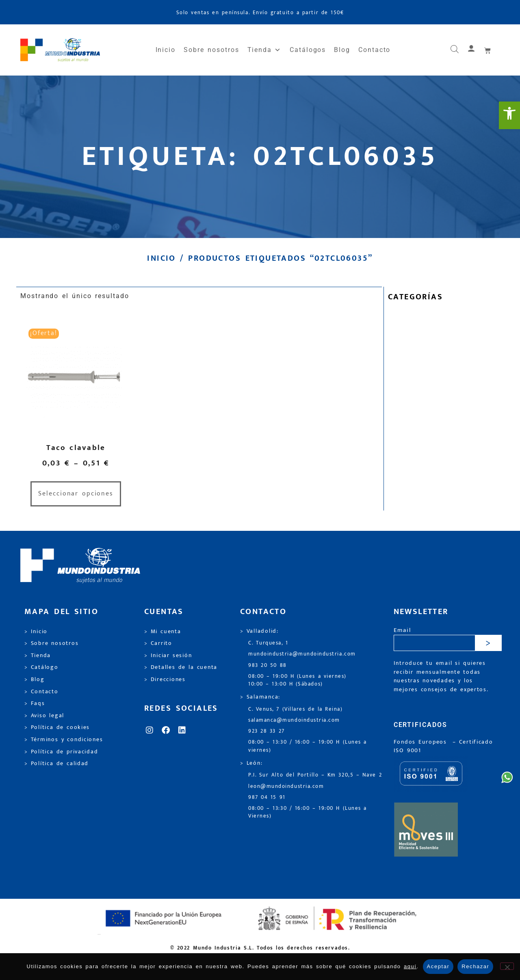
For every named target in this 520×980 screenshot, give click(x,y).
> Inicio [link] (36, 632)
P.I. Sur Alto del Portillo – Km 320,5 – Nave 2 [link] (315, 775)
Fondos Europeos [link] (422, 742)
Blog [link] (342, 50)
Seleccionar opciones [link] (76, 494)
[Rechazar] (507, 966)
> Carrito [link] (158, 643)
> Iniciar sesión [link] (168, 655)
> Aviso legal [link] (44, 716)
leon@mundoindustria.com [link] (286, 786)
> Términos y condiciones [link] (64, 740)
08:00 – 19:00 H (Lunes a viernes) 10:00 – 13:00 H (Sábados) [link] (297, 680)
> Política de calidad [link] (56, 764)
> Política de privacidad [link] (61, 752)
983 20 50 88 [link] (268, 665)
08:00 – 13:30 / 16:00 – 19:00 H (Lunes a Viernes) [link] (308, 812)
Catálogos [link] (308, 50)
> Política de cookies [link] (57, 727)
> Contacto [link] (41, 692)
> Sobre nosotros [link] (51, 643)
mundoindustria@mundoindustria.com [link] (302, 654)
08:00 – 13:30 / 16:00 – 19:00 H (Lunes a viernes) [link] (308, 746)
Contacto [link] (374, 50)
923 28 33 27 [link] (266, 731)
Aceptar (438, 966)
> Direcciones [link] (165, 679)
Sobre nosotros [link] (211, 50)
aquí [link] (410, 966)
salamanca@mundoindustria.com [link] (294, 720)
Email (402, 631)
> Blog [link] (35, 679)
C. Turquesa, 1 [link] (268, 643)
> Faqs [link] (35, 703)
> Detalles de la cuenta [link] (181, 667)
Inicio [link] (166, 50)
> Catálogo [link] (41, 667)
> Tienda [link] (38, 655)
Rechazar (475, 966)
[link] (509, 115)
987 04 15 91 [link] (267, 797)
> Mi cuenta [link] (163, 632)
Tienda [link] (264, 50)
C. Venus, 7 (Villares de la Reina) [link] (296, 709)
